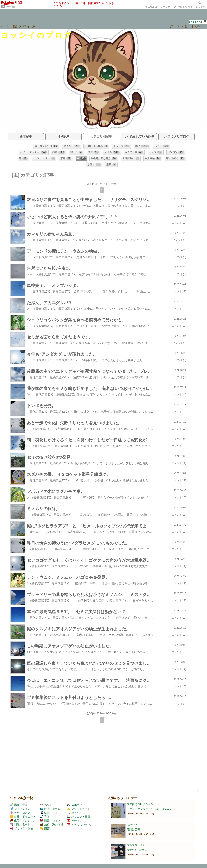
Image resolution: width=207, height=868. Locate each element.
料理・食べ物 (20, 824)
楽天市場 (200, 7)
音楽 (45, 817)
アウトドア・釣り (80, 809)
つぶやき (132, 825)
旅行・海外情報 (51, 824)
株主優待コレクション (140, 804)
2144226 (196, 22)
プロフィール (27, 26)
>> (157, 7)
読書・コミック (51, 821)
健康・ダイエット (23, 817)
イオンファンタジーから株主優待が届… (151, 809)
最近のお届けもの (137, 850)
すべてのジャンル (80, 824)
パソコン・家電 (79, 817)
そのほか (11, 7)
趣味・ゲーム (50, 809)
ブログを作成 (185, 7)
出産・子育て (20, 805)
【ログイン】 (199, 26)
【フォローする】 (179, 26)
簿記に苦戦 (133, 829)
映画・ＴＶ (49, 813)
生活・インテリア (23, 821)
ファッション (20, 809)
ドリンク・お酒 (21, 828)
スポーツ (75, 805)
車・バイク (76, 813)
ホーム (5, 26)
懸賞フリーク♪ (135, 845)
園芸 (45, 828)
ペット (46, 805)
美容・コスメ (20, 813)
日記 (14, 26)
